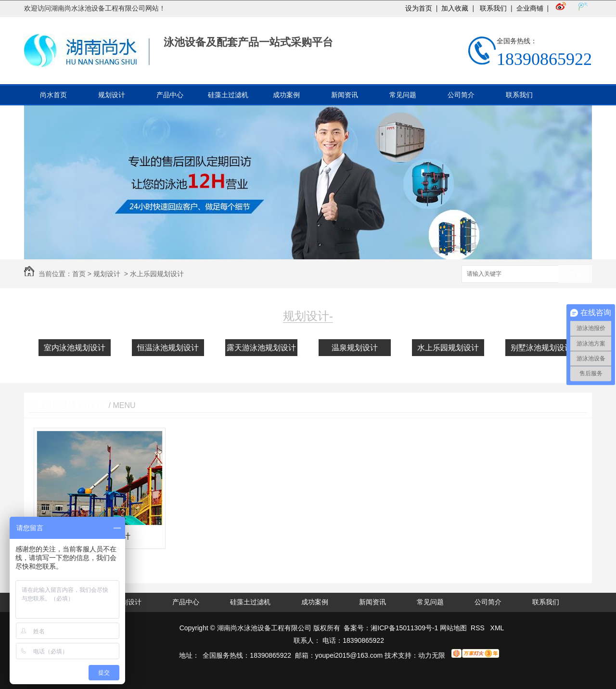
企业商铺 (530, 8)
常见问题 (403, 95)
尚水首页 (53, 95)
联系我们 (492, 8)
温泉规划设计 (355, 348)
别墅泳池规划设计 (541, 348)
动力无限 (432, 655)
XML (497, 628)
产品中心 (170, 95)
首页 (79, 274)
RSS (479, 628)
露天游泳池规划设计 (261, 348)
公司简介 (461, 95)
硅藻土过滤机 (228, 95)
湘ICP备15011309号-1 (404, 628)
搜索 (575, 274)
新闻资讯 (345, 95)
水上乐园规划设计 (157, 274)
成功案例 (286, 95)
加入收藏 (455, 8)
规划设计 (112, 95)
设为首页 (419, 8)
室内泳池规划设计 (75, 348)
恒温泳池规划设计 (168, 348)
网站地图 (453, 628)
